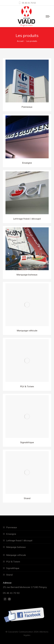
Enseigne (11, 534)
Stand (9, 575)
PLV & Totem (13, 562)
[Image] (27, 81)
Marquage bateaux (16, 547)
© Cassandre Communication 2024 (22, 632)
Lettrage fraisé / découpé (19, 540)
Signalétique (13, 568)
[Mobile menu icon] (48, 16)
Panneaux (12, 527)
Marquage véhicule (16, 555)
